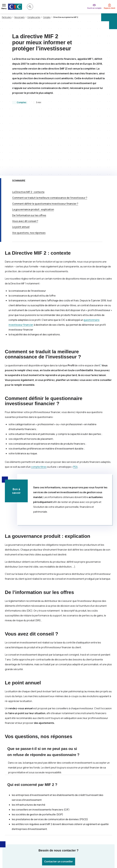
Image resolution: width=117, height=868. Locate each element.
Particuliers (7, 17)
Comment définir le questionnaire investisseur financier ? (45, 143)
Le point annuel (21, 166)
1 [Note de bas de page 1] (100, 304)
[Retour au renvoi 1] (69, 852)
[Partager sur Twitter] (69, 824)
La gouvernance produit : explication (33, 149)
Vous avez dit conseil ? (25, 160)
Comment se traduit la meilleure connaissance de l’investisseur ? (50, 137)
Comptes (47, 17)
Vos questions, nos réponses (29, 172)
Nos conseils (19, 17)
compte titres (39, 406)
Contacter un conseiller (59, 801)
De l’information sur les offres (29, 155)
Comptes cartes (34, 17)
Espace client (110, 8)
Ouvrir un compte (94, 8)
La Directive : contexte (28, 131)
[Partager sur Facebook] (77, 824)
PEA (75, 406)
